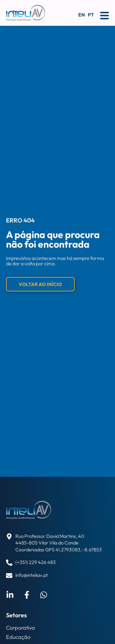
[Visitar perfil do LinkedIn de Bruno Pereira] (10, 595)
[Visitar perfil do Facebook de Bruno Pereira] (27, 595)
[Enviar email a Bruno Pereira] (44, 595)
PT (91, 15)
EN (82, 15)
